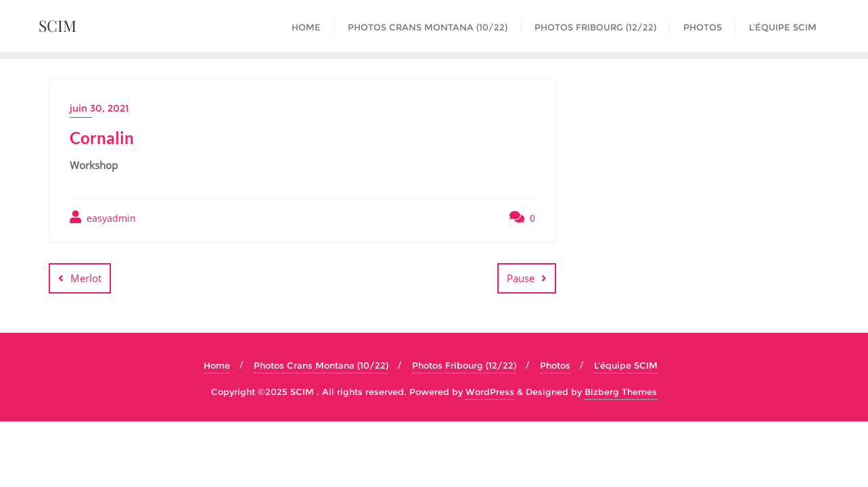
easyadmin (103, 217)
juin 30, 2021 (99, 108)
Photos (555, 365)
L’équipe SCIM (626, 365)
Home (217, 365)
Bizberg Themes (621, 392)
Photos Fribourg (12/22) (464, 365)
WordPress (490, 392)
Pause (521, 278)
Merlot (86, 278)
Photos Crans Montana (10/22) (321, 365)
